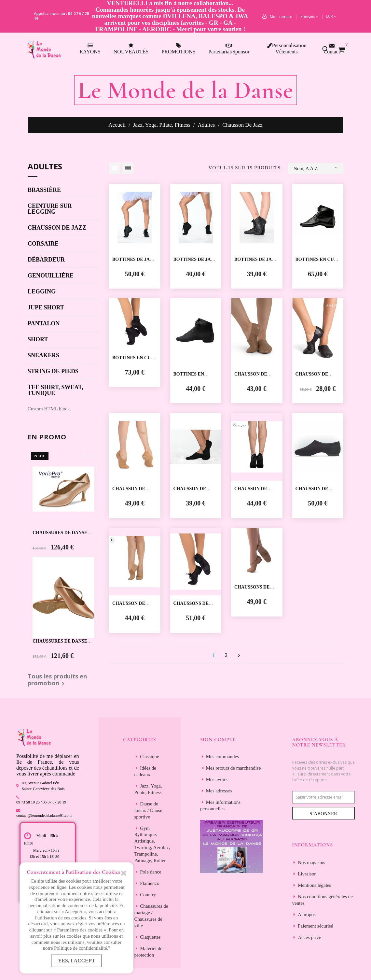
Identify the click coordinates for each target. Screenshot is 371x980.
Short (38, 340)
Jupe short (46, 308)
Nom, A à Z (316, 168)
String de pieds (53, 371)
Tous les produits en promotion (57, 680)
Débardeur (46, 260)
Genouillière (51, 276)
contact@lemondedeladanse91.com (44, 816)
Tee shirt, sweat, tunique (55, 390)
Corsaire (43, 244)
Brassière (44, 190)
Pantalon (44, 324)
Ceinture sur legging (50, 209)
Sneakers (43, 355)
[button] (329, 49)
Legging (42, 292)
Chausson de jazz (57, 228)
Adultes (45, 167)
